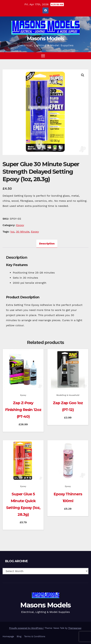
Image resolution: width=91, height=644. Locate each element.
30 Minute (23, 232)
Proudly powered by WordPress (26, 628)
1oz (12, 232)
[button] (80, 56)
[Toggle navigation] (43, 56)
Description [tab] (47, 243)
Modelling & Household (68, 395)
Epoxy (20, 225)
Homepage (8, 636)
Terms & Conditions (35, 636)
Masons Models (46, 39)
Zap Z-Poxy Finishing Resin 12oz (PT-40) (23, 410)
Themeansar (75, 628)
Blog (19, 636)
